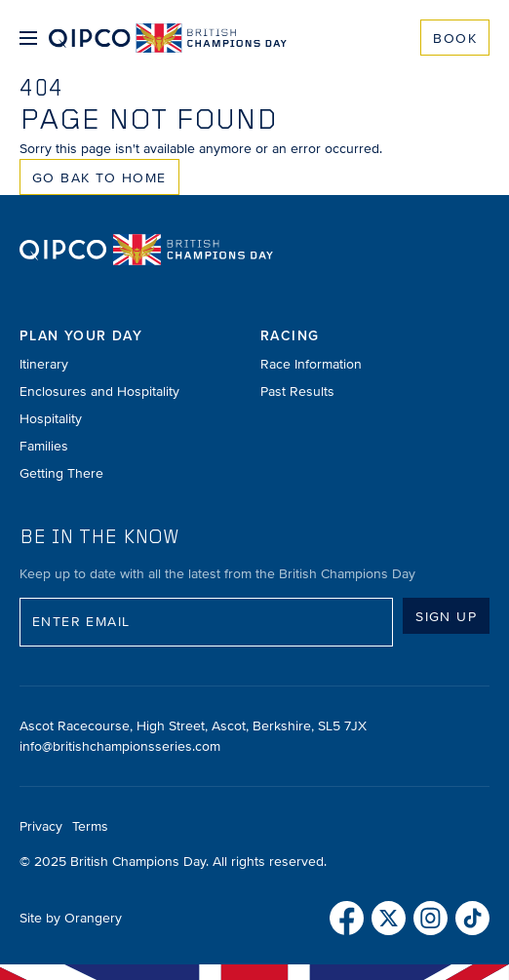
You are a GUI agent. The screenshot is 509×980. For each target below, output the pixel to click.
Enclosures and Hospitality (99, 392)
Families (44, 446)
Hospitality (51, 419)
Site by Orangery (71, 918)
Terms (90, 826)
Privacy (41, 826)
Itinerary (44, 364)
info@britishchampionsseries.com (120, 746)
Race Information (311, 364)
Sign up (446, 617)
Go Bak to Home (99, 178)
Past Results (297, 392)
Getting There (61, 473)
